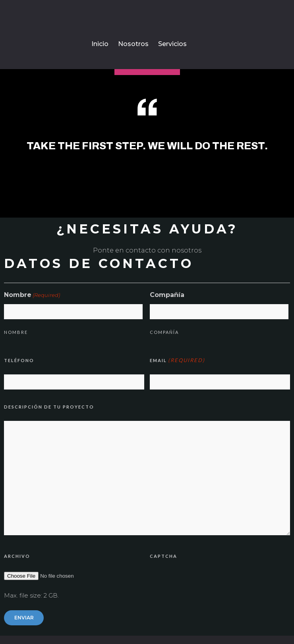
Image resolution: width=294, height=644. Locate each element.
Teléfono (19, 360)
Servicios (172, 44)
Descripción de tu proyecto (49, 407)
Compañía (164, 332)
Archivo (17, 556)
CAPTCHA (163, 556)
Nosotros (133, 44)
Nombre (16, 332)
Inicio (100, 44)
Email (177, 360)
